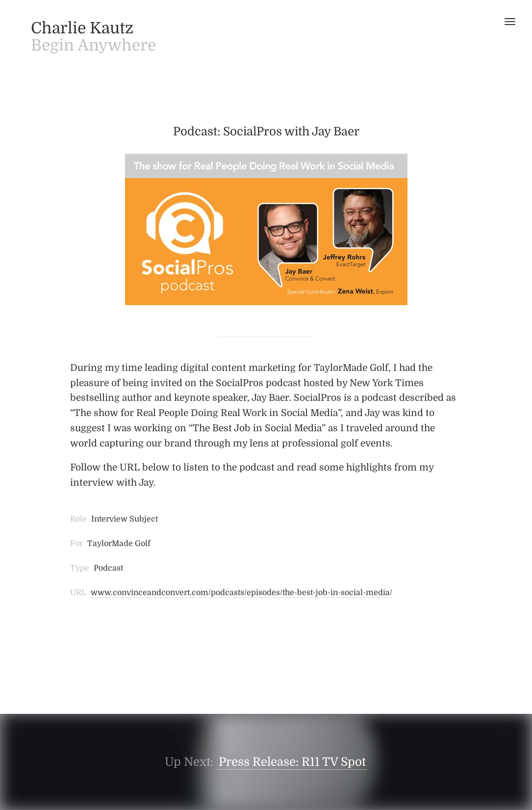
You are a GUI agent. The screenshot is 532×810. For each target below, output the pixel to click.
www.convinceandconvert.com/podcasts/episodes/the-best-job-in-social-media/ (241, 593)
